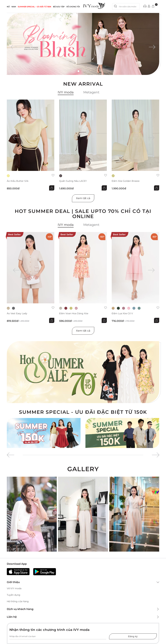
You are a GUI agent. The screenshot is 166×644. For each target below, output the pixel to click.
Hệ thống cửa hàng (18, 601)
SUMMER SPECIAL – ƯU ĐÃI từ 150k (35, 7)
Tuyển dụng (14, 595)
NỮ (8, 7)
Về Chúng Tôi (73, 7)
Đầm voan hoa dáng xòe (74, 313)
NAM (14, 7)
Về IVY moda (14, 588)
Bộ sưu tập (59, 7)
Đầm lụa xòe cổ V (122, 313)
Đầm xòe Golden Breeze (126, 181)
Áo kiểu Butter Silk (18, 181)
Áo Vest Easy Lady (17, 313)
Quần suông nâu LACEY (73, 181)
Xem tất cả (83, 198)
